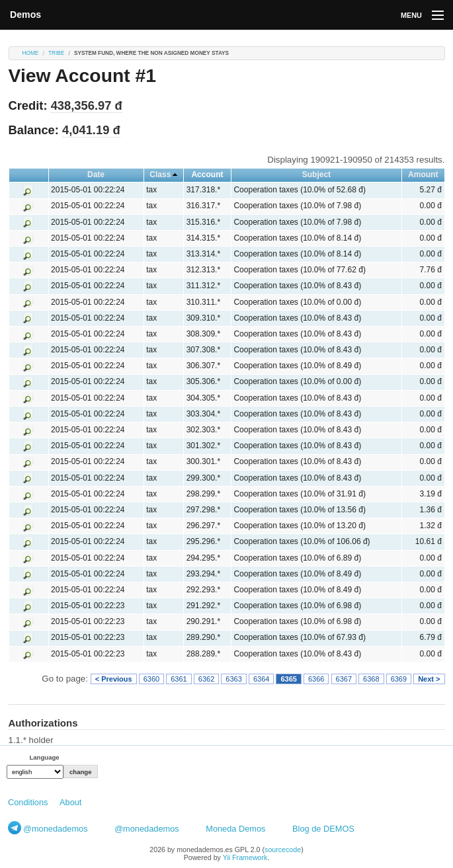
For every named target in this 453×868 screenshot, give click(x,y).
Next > (429, 679)
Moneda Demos (235, 829)
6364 (261, 679)
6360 (151, 679)
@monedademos (56, 829)
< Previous (114, 679)
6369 (399, 679)
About (70, 802)
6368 (371, 679)
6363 (233, 679)
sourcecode (283, 849)
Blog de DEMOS (323, 829)
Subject (316, 175)
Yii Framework (245, 857)
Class (160, 175)
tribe (56, 53)
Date (96, 175)
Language (44, 757)
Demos (25, 15)
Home (31, 53)
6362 (206, 679)
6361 (179, 679)
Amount (423, 175)
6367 (344, 679)
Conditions (28, 802)
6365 (288, 679)
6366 (316, 679)
